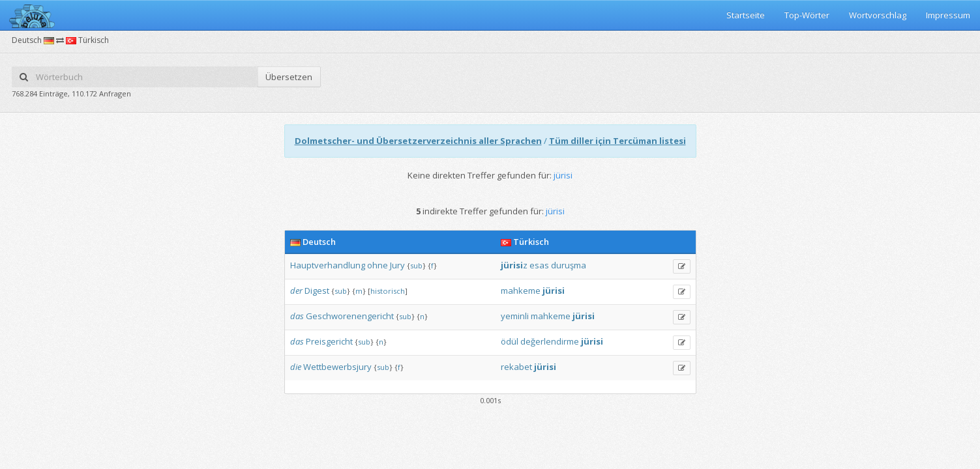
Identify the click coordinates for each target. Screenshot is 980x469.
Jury (397, 265)
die (296, 367)
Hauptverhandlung (328, 265)
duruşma (569, 265)
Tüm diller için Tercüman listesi (617, 141)
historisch (388, 291)
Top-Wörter (807, 15)
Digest (317, 291)
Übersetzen (289, 77)
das (297, 316)
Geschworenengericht (350, 316)
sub (416, 265)
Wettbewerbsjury (337, 367)
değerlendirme (550, 341)
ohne (378, 265)
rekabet (516, 367)
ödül (510, 341)
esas (539, 265)
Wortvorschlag (878, 15)
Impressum (948, 15)
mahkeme (521, 291)
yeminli (515, 316)
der (296, 291)
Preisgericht (329, 341)
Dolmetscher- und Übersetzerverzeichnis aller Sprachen (418, 141)
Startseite (746, 15)
